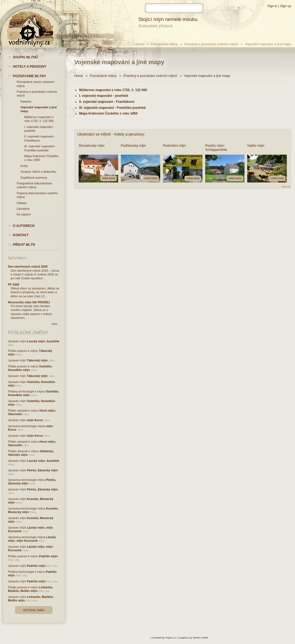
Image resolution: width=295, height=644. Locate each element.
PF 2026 (14, 284)
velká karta (108, 178)
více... (56, 324)
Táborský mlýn (37, 360)
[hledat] (174, 8)
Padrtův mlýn (48, 556)
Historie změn (34, 610)
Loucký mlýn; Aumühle (43, 341)
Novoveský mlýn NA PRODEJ (29, 302)
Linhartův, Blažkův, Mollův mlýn (30, 589)
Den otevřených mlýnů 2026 (28, 266)
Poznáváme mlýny (164, 44)
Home (140, 44)
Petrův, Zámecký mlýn (42, 470)
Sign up (286, 6)
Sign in (272, 6)
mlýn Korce (35, 420)
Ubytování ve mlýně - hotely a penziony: (111, 134)
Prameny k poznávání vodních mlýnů (211, 44)
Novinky (17, 258)
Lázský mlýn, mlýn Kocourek (32, 539)
